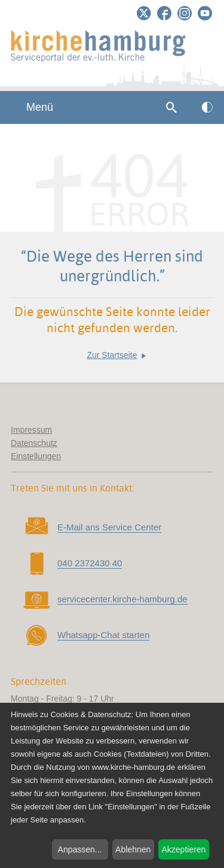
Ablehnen (133, 849)
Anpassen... (80, 849)
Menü (33, 107)
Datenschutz (34, 443)
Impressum (31, 430)
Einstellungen (36, 456)
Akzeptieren (183, 849)
